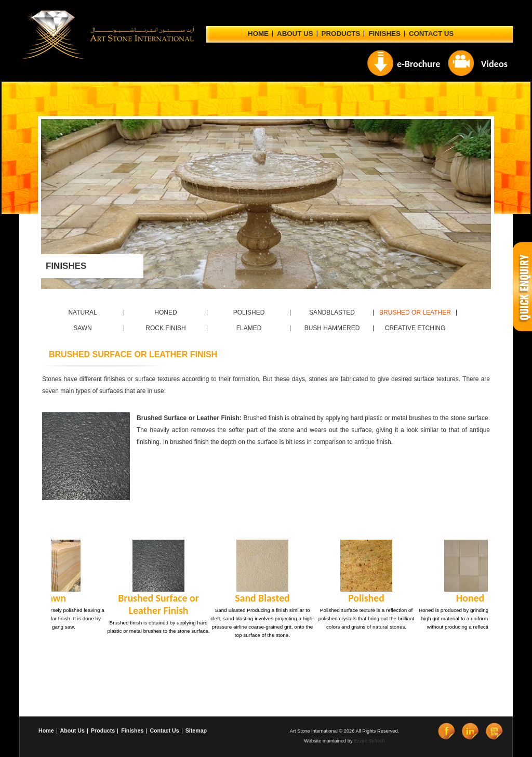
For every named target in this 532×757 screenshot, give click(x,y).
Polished (363, 598)
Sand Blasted (259, 598)
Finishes (384, 34)
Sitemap (196, 730)
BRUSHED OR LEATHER (415, 312)
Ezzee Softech (369, 741)
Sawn (51, 598)
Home (258, 34)
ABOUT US (295, 34)
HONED (165, 312)
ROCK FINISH (165, 328)
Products (341, 34)
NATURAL (82, 312)
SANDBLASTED (332, 312)
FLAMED (249, 328)
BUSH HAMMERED (332, 328)
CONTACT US (431, 34)
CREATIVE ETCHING (415, 328)
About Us (72, 730)
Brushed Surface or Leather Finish (155, 604)
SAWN (83, 328)
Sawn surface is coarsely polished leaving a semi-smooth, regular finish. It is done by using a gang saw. (51, 618)
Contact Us (164, 730)
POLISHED (249, 312)
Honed (467, 598)
